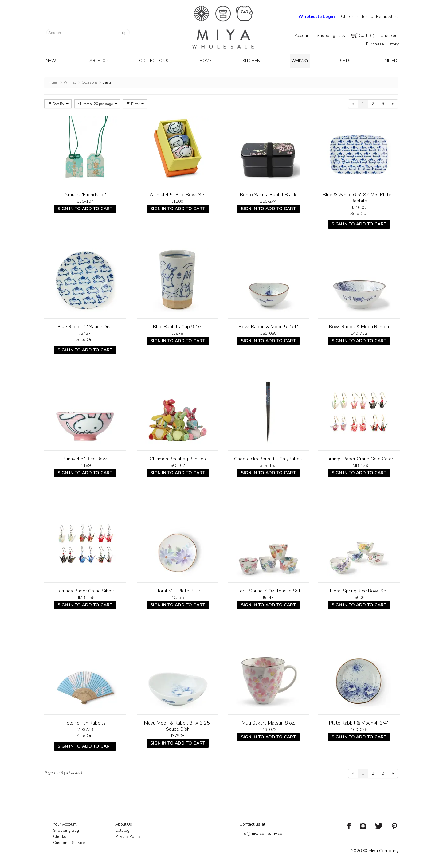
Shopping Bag (66, 829)
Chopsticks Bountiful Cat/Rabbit (268, 458)
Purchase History (382, 44)
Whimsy (298, 60)
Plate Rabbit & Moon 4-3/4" (359, 722)
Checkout (390, 35)
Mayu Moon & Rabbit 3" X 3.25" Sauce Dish (178, 725)
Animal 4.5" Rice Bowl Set (178, 194)
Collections (156, 60)
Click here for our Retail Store (370, 16)
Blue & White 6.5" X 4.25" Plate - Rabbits (359, 197)
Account (303, 35)
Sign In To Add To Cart (85, 207)
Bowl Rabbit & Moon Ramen (359, 326)
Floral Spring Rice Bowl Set (359, 590)
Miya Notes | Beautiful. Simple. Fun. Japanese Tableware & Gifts (223, 27)
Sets (342, 60)
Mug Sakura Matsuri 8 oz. (268, 722)
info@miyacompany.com (263, 832)
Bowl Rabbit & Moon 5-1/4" (268, 326)
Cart (363, 35)
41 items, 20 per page (97, 103)
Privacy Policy (128, 835)
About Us (124, 823)
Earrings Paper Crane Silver (85, 590)
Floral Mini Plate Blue (178, 590)
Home (207, 60)
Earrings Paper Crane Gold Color (359, 458)
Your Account (65, 823)
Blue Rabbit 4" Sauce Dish (85, 326)
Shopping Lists (331, 35)
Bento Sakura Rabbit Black (268, 194)
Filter (135, 103)
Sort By (58, 103)
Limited (384, 60)
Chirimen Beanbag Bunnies (178, 458)
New (56, 60)
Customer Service (69, 842)
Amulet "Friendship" (85, 194)
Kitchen (251, 60)
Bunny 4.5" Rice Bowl (85, 458)
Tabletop (101, 60)
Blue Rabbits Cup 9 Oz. (178, 326)
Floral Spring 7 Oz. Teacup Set (268, 590)
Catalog (122, 829)
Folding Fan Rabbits (85, 722)
